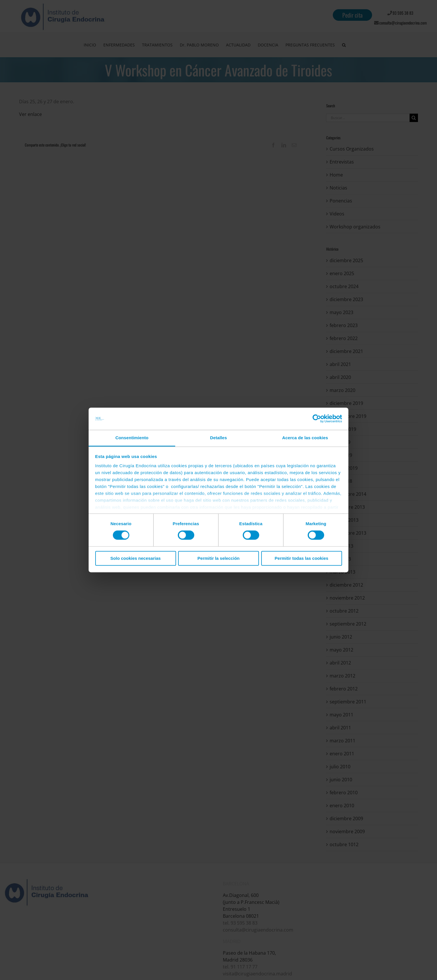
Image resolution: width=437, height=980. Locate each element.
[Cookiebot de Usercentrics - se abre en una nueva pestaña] (317, 419)
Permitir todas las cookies (302, 558)
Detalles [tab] (218, 438)
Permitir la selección (218, 558)
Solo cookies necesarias (135, 558)
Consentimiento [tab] (132, 438)
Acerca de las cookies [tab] (305, 438)
